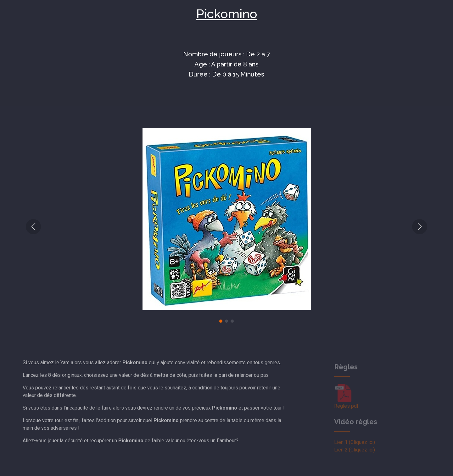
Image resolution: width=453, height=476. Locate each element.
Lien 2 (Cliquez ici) (355, 456)
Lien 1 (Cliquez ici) (355, 448)
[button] (33, 227)
